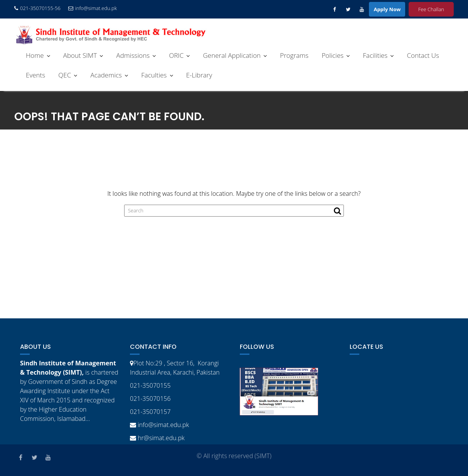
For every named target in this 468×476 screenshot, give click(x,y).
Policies (332, 55)
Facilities (375, 55)
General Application (232, 55)
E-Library (199, 75)
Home (35, 55)
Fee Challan (431, 9)
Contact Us (423, 55)
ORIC (176, 55)
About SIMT (80, 55)
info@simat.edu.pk (93, 8)
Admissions (133, 55)
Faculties (154, 75)
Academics (106, 75)
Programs (294, 55)
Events (35, 75)
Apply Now (387, 9)
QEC (65, 75)
